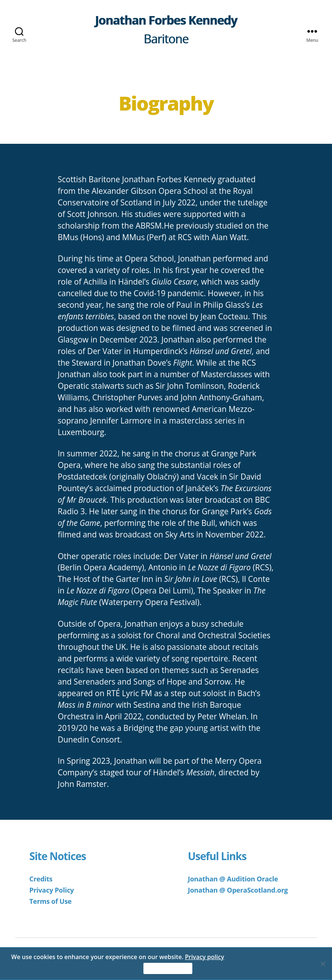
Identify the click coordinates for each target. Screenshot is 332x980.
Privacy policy (204, 957)
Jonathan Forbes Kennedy (166, 20)
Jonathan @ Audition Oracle (233, 879)
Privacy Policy (51, 890)
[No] (323, 964)
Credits (41, 879)
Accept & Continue (168, 969)
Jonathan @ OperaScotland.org (238, 890)
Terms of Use (50, 901)
